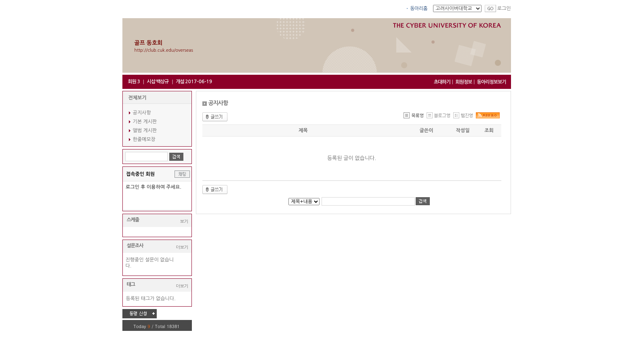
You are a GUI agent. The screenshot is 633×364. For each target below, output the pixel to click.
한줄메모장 (144, 139)
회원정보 (464, 82)
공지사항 (142, 113)
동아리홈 (419, 8)
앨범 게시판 (145, 130)
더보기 (182, 247)
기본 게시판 (145, 122)
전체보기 (138, 98)
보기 (184, 221)
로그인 (504, 8)
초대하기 (442, 82)
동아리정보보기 (492, 82)
